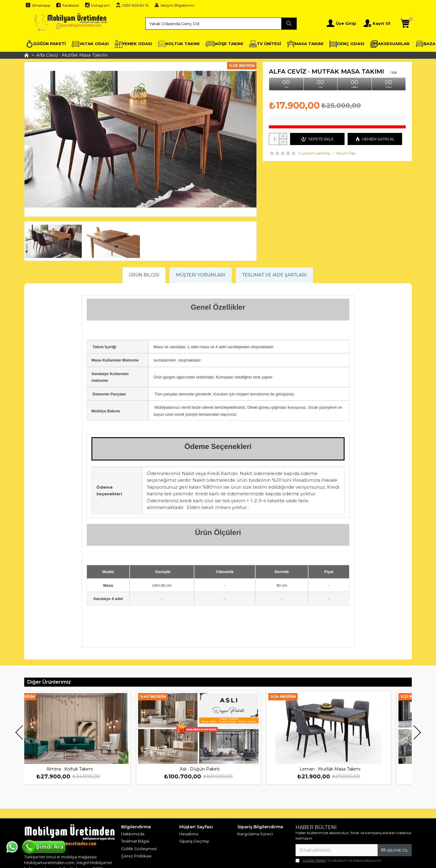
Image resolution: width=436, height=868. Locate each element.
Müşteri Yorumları (201, 275)
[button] (19, 733)
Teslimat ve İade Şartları (274, 275)
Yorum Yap (346, 153)
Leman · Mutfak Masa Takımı (350, 769)
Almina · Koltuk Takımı (89, 769)
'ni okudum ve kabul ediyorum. (339, 860)
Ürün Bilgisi (144, 275)
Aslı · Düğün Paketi (219, 769)
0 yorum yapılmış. (315, 153)
